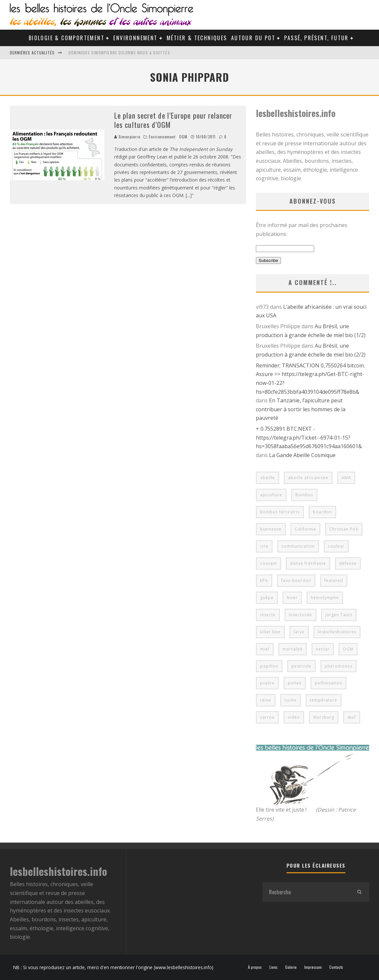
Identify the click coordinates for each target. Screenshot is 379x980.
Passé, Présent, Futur (316, 38)
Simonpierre (127, 137)
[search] (359, 892)
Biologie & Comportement (67, 38)
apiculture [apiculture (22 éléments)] (271, 495)
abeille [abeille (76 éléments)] (268, 478)
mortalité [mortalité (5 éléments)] (293, 649)
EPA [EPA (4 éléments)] (264, 580)
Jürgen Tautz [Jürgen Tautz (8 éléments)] (339, 615)
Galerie (291, 967)
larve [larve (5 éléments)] (299, 632)
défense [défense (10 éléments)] (348, 563)
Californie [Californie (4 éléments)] (305, 529)
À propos (255, 967)
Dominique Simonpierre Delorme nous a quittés (119, 53)
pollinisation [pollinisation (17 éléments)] (328, 683)
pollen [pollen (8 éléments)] (295, 683)
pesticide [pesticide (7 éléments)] (301, 666)
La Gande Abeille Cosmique (302, 455)
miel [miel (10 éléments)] (265, 649)
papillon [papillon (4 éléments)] (269, 666)
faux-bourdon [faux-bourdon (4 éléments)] (296, 580)
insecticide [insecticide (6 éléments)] (300, 615)
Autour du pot (253, 38)
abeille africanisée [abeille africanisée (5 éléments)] (308, 478)
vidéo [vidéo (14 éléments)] (294, 717)
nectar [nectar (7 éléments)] (323, 649)
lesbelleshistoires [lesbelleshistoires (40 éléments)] (337, 632)
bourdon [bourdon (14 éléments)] (322, 512)
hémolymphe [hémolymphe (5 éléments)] (325, 598)
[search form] (306, 892)
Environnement (135, 38)
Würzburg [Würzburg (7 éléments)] (324, 717)
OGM (183, 137)
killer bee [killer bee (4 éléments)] (270, 632)
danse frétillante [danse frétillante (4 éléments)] (308, 563)
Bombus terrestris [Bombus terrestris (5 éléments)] (280, 512)
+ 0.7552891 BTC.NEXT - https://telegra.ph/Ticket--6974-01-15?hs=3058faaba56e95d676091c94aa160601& (309, 437)
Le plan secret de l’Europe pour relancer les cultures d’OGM (173, 120)
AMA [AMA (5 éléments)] (346, 478)
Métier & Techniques (197, 38)
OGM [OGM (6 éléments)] (348, 649)
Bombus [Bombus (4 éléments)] (304, 495)
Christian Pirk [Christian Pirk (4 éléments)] (344, 529)
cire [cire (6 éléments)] (264, 546)
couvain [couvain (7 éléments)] (269, 563)
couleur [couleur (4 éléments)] (336, 546)
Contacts (336, 967)
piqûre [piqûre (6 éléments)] (267, 683)
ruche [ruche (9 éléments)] (291, 700)
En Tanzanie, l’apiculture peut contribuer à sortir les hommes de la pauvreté (301, 409)
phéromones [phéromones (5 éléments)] (338, 666)
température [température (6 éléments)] (324, 700)
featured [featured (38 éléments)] (334, 580)
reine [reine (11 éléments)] (266, 700)
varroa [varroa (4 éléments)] (267, 717)
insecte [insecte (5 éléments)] (268, 615)
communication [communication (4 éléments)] (298, 546)
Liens (273, 967)
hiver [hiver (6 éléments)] (292, 598)
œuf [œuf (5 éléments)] (352, 717)
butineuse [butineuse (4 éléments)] (271, 529)
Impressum (313, 967)
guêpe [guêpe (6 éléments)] (267, 598)
